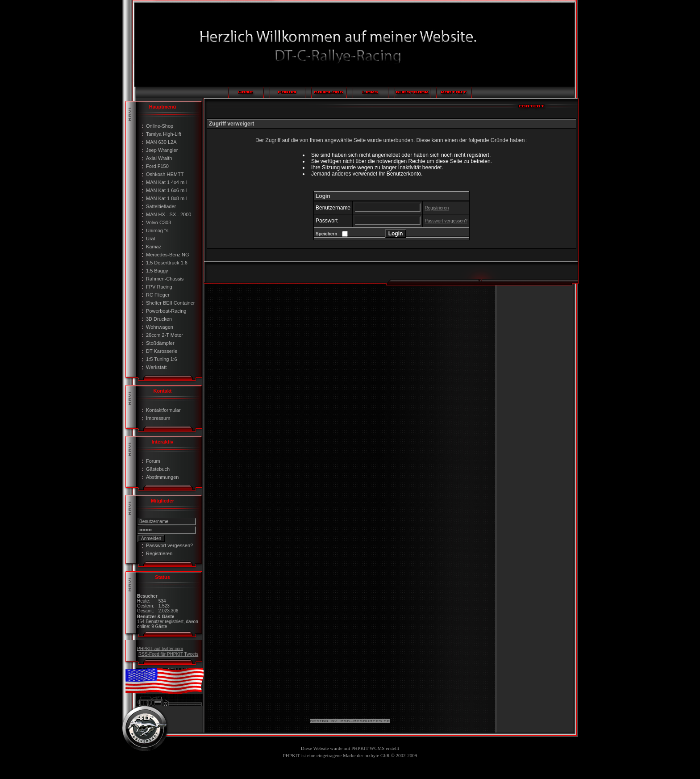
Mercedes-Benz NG (168, 255)
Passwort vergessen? (169, 545)
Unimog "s (157, 230)
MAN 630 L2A (161, 142)
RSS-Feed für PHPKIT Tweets (168, 654)
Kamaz (154, 247)
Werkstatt (156, 367)
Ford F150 (157, 166)
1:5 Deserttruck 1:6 (167, 263)
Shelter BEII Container (170, 303)
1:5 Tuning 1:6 (162, 359)
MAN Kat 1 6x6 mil (166, 190)
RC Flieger (158, 295)
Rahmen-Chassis (165, 279)
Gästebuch (158, 469)
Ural (150, 239)
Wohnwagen (160, 327)
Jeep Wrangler (162, 150)
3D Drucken (159, 319)
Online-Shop (160, 126)
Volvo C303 (158, 222)
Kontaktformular (163, 410)
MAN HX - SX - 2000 (169, 214)
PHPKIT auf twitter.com (160, 648)
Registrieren (159, 553)
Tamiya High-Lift (164, 134)
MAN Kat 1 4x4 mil (166, 182)
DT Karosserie (162, 351)
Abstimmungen (162, 477)
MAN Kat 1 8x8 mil (166, 198)
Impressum (158, 418)
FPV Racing (159, 287)
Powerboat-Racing (166, 311)
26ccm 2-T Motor (165, 335)
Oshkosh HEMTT (165, 174)
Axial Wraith (159, 158)
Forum (153, 461)
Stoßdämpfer (160, 343)
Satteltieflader (161, 206)
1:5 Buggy (157, 271)
